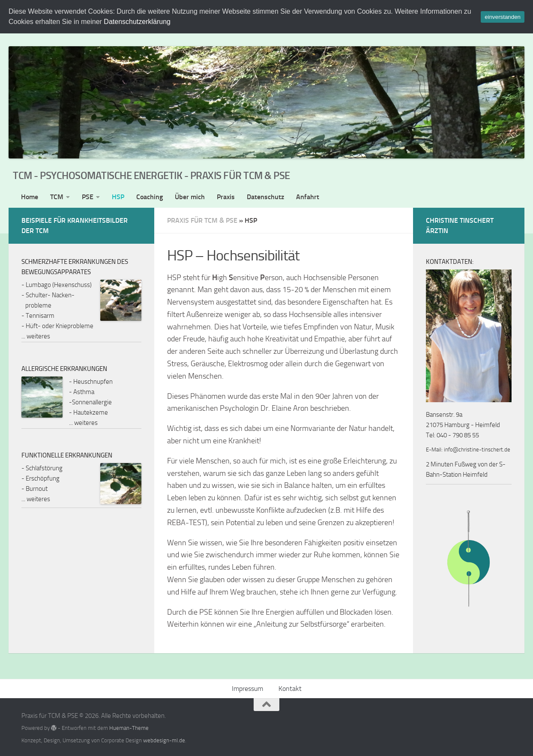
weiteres (38, 336)
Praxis (226, 197)
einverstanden (503, 17)
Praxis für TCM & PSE (202, 220)
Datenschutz (265, 197)
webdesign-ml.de (164, 740)
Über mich (190, 197)
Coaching (150, 197)
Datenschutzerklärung (137, 22)
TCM (57, 197)
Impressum (247, 689)
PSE (88, 197)
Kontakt (290, 689)
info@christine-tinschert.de (477, 450)
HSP (118, 197)
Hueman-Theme (129, 728)
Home (30, 197)
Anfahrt (308, 197)
